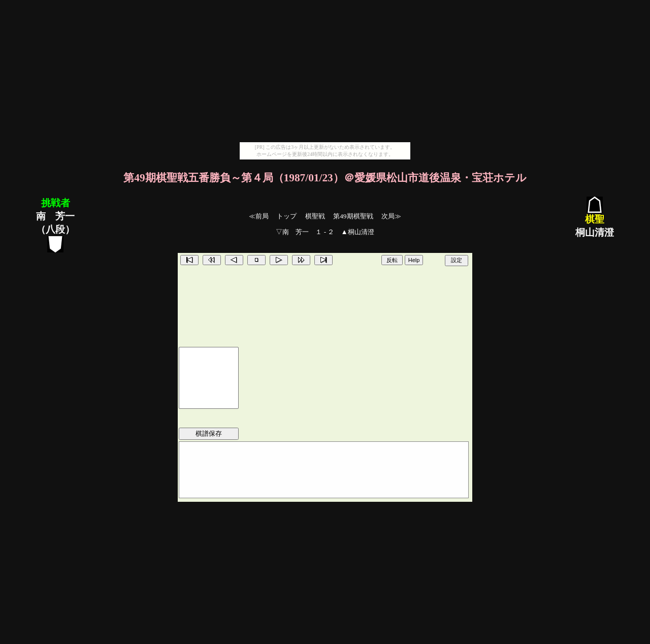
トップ (287, 216)
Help (414, 260)
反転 (392, 260)
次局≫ (391, 216)
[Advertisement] (325, 71)
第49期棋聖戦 (353, 216)
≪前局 (259, 216)
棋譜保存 (209, 433)
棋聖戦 (315, 216)
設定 (457, 260)
